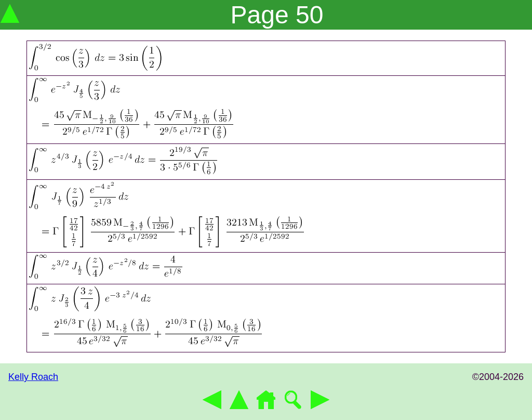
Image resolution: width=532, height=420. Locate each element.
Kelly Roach (33, 377)
